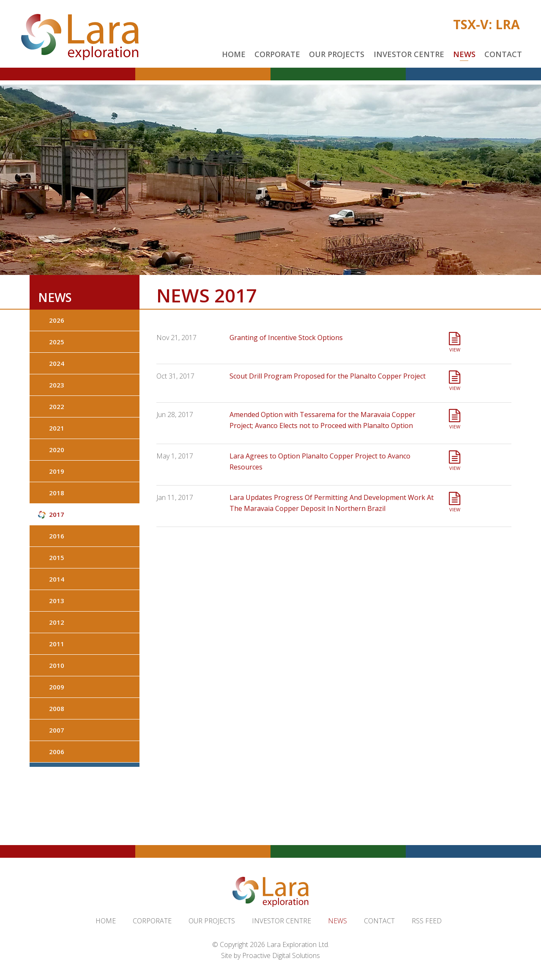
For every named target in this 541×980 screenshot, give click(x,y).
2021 (57, 428)
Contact (503, 54)
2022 (57, 406)
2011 (57, 644)
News (464, 54)
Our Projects (337, 54)
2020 (57, 450)
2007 (57, 730)
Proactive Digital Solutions (281, 955)
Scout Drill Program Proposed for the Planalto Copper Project (328, 376)
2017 (57, 514)
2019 (57, 471)
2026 (57, 320)
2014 (57, 579)
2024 (57, 363)
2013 (57, 601)
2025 (57, 342)
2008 (57, 708)
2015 (57, 557)
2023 (57, 385)
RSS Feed (427, 921)
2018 (57, 493)
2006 (57, 752)
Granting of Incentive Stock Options (286, 338)
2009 (57, 687)
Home (234, 54)
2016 (57, 536)
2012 (57, 622)
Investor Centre (409, 54)
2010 (57, 665)
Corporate (277, 54)
